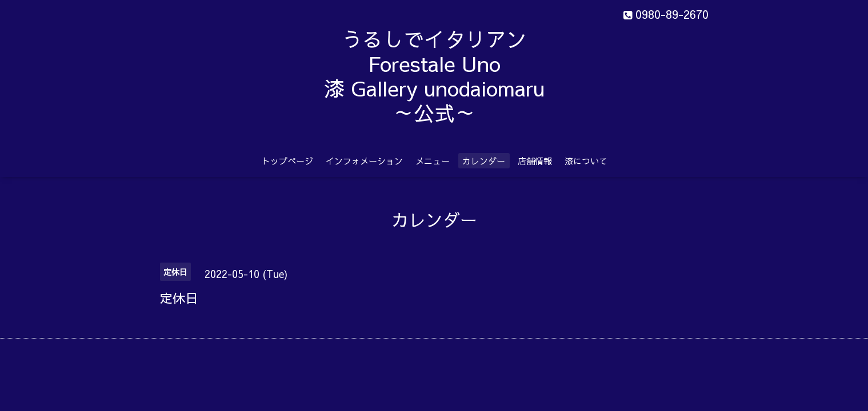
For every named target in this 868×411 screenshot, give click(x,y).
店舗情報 (535, 161)
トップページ (287, 161)
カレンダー (484, 161)
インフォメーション (364, 161)
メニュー (433, 161)
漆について (586, 161)
